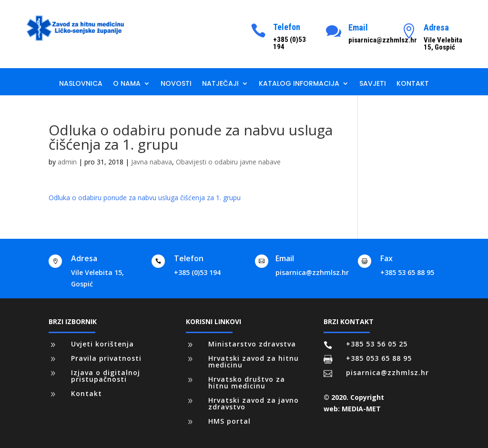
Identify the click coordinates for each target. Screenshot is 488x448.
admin (67, 162)
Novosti (176, 84)
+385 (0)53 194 (197, 272)
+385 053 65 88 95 (379, 358)
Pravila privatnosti (106, 358)
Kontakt (413, 84)
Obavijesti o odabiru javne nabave (228, 162)
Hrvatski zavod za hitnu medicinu (254, 361)
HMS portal (229, 421)
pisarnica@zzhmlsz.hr (312, 272)
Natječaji (220, 84)
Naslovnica (81, 84)
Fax (386, 258)
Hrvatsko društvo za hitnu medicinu (247, 382)
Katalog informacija (299, 84)
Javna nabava (152, 162)
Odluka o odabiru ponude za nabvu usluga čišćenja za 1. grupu (145, 198)
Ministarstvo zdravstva (252, 344)
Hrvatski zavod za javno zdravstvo (254, 403)
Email (358, 27)
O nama (127, 84)
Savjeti (373, 84)
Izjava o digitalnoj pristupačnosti (106, 376)
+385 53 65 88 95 (407, 272)
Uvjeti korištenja (102, 344)
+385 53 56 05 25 (377, 344)
